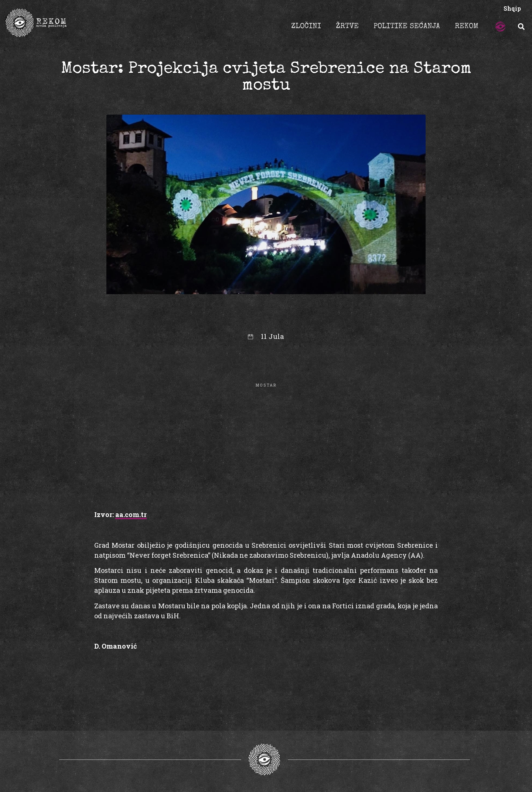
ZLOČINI (306, 27)
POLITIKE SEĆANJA (407, 27)
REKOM (467, 27)
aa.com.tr (131, 514)
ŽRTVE (347, 27)
